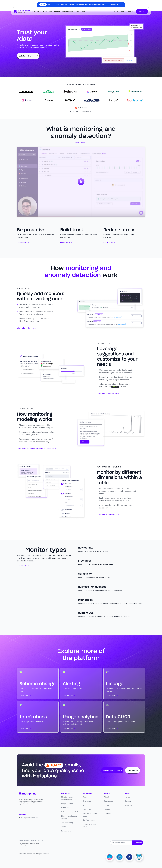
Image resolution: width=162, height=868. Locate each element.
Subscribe (138, 843)
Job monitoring (67, 823)
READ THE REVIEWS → (81, 111)
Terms (128, 797)
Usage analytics (67, 803)
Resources (87, 809)
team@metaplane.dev (30, 818)
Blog (84, 805)
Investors (108, 813)
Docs (85, 797)
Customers (48, 11)
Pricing (57, 11)
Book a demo (119, 11)
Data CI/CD (66, 808)
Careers (107, 809)
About (106, 797)
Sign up (142, 11)
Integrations (66, 831)
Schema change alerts (70, 812)
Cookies (128, 805)
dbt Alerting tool (89, 820)
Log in (131, 11)
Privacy (128, 801)
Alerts (64, 827)
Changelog (87, 801)
